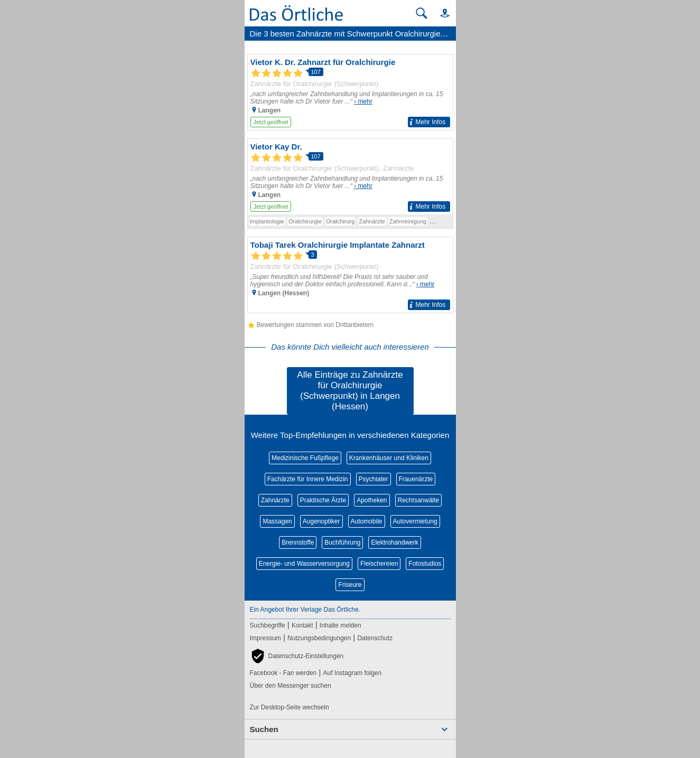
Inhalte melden (340, 625)
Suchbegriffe (268, 625)
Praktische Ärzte (323, 500)
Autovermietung (415, 521)
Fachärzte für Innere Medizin (308, 479)
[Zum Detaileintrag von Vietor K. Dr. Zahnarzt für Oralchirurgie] (350, 92)
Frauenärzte (416, 479)
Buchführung (342, 542)
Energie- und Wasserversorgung (304, 564)
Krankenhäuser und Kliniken (389, 458)
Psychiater (374, 479)
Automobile (367, 521)
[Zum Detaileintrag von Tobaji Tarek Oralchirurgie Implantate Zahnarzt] (350, 275)
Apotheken (372, 500)
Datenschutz (375, 638)
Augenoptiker (321, 521)
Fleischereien (379, 564)
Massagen (277, 521)
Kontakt (302, 625)
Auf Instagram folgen (352, 673)
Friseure (350, 585)
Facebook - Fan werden (283, 673)
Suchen (264, 729)
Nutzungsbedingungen (319, 638)
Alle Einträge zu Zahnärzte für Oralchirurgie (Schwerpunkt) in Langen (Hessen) (350, 391)
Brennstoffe (298, 542)
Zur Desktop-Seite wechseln (290, 707)
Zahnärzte (275, 500)
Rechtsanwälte (419, 500)
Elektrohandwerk (394, 542)
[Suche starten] (422, 13)
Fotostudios (425, 564)
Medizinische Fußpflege (305, 458)
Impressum (265, 638)
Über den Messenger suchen (291, 686)
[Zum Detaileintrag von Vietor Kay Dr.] (350, 177)
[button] (440, 13)
